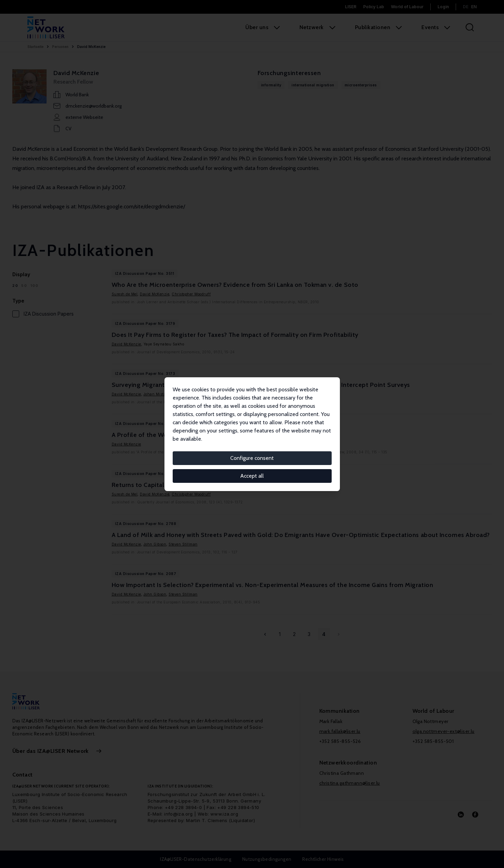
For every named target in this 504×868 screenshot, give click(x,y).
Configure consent (252, 458)
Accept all (252, 476)
